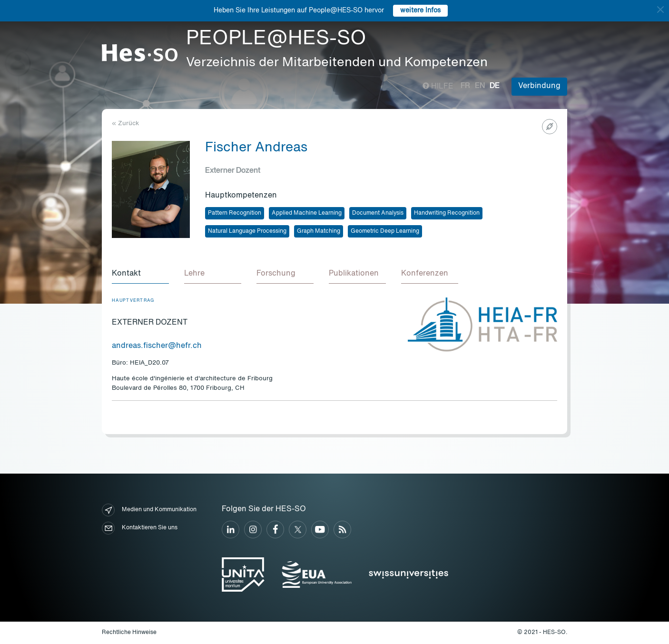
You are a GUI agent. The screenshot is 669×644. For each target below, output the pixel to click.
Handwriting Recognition (447, 213)
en (480, 86)
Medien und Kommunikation (149, 510)
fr (465, 86)
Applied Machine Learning (307, 213)
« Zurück (125, 124)
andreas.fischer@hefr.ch (157, 346)
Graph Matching (319, 231)
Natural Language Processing (247, 231)
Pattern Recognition (235, 213)
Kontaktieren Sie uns (140, 528)
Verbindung (539, 86)
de (495, 86)
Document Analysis (378, 213)
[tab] (140, 274)
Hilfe (438, 87)
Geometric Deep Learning (385, 231)
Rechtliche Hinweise (129, 633)
